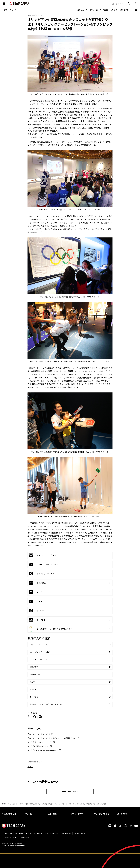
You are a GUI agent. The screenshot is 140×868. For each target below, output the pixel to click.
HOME (4, 804)
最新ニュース (82, 10)
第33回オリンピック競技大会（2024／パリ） (47, 704)
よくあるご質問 (7, 833)
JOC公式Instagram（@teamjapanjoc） (43, 750)
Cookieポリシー (66, 833)
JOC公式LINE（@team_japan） (40, 742)
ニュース (11, 804)
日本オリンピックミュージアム (39, 734)
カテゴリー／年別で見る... (120, 10)
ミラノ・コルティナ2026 (99, 10)
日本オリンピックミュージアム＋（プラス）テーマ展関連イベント (52, 738)
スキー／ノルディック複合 (40, 652)
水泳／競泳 (34, 667)
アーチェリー (35, 674)
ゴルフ (32, 682)
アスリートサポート (81, 814)
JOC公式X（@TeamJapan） (38, 746)
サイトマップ (38, 833)
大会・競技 (58, 814)
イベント (30, 767)
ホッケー (33, 689)
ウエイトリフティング (38, 660)
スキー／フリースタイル (39, 645)
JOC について (127, 814)
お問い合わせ (19, 833)
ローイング (34, 697)
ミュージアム (7, 837)
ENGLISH (26, 837)
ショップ (16, 837)
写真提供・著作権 (79, 833)
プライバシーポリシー (51, 833)
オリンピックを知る (104, 814)
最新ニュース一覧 (69, 792)
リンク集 (28, 833)
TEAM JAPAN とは (12, 814)
